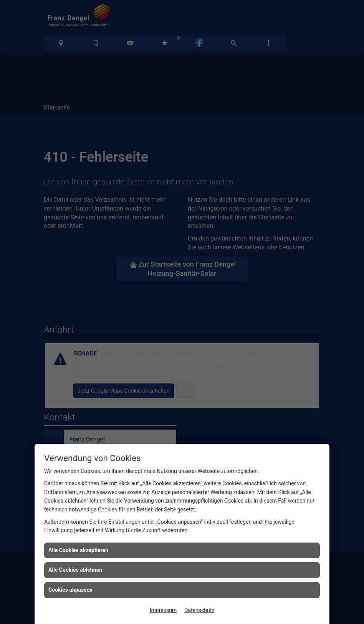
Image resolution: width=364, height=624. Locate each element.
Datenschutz (199, 610)
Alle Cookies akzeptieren (78, 550)
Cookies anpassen (70, 590)
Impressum (163, 610)
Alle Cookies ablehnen (75, 570)
